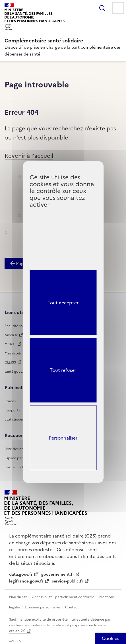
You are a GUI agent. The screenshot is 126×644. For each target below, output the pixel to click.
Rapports (12, 410)
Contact (72, 607)
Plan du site (19, 597)
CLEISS (10, 362)
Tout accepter (63, 302)
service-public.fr (68, 581)
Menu (118, 8)
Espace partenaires (20, 458)
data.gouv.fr (21, 574)
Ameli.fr (11, 335)
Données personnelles (43, 607)
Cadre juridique (17, 467)
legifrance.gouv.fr (26, 581)
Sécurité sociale (17, 326)
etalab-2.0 (17, 631)
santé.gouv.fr (15, 372)
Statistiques (14, 419)
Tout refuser (63, 370)
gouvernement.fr (58, 574)
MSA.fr (10, 344)
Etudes (10, 401)
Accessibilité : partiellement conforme (64, 597)
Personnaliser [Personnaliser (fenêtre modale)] (63, 438)
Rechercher (102, 8)
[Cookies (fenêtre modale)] (110, 638)
